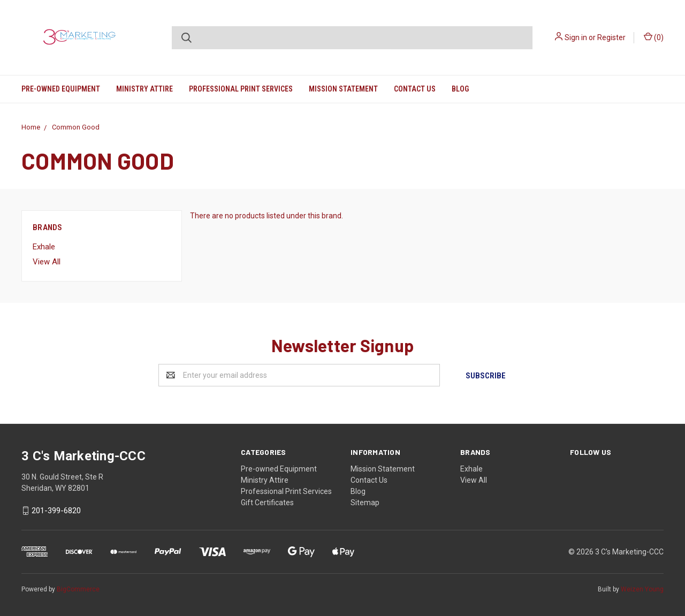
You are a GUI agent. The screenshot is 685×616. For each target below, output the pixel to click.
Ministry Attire (144, 89)
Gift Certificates (267, 502)
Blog (460, 89)
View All (47, 262)
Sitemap (365, 502)
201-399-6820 (56, 510)
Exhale (44, 247)
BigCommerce (78, 589)
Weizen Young (642, 589)
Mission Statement (343, 89)
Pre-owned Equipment (61, 89)
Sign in (576, 37)
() (654, 37)
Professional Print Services (241, 89)
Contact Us (415, 89)
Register (611, 37)
